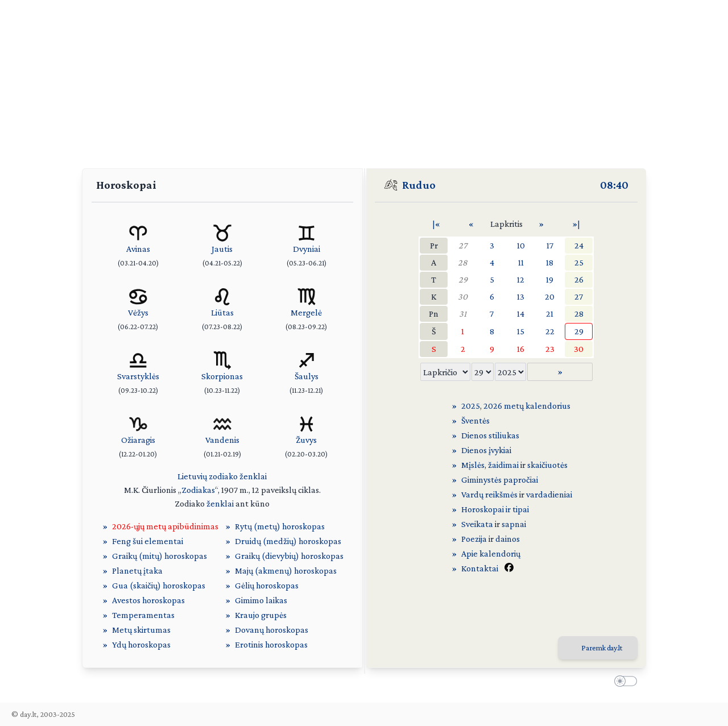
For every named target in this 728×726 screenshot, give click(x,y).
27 (463, 245)
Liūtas (222, 312)
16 (521, 349)
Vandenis (222, 440)
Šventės (475, 420)
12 (521, 279)
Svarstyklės (138, 376)
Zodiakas (198, 490)
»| (576, 224)
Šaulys (307, 376)
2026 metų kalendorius (527, 406)
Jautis (222, 249)
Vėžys (138, 312)
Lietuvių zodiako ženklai (222, 476)
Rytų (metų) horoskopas (280, 526)
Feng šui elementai (148, 541)
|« (436, 224)
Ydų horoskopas (141, 644)
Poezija (474, 539)
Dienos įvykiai (486, 450)
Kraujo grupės (261, 615)
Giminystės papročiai (500, 480)
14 (521, 314)
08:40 (614, 185)
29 (463, 279)
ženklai (220, 503)
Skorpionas (222, 376)
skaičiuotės (547, 465)
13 (521, 296)
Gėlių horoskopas (267, 585)
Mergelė (306, 312)
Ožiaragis (138, 440)
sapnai (514, 524)
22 (550, 331)
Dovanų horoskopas (272, 630)
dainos (508, 539)
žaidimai (503, 465)
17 (550, 245)
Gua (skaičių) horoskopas (159, 585)
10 (521, 245)
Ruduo (419, 185)
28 (463, 262)
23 (550, 349)
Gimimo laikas (261, 600)
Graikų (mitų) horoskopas (160, 556)
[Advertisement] (364, 80)
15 (521, 331)
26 (579, 279)
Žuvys (306, 440)
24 (579, 245)
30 (463, 296)
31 (463, 314)
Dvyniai (307, 249)
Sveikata (477, 524)
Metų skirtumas (141, 630)
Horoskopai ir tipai (495, 509)
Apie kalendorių (491, 553)
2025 (471, 406)
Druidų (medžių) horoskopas (288, 541)
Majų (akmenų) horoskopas (286, 571)
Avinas (138, 249)
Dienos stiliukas (490, 435)
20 (550, 296)
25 (579, 262)
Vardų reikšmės (489, 494)
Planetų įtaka (137, 571)
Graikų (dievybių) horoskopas (289, 556)
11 (521, 262)
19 (550, 279)
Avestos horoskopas (148, 600)
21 (550, 314)
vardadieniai (549, 494)
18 (550, 262)
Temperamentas (143, 615)
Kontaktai (480, 568)
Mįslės (473, 465)
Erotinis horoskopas (271, 644)
